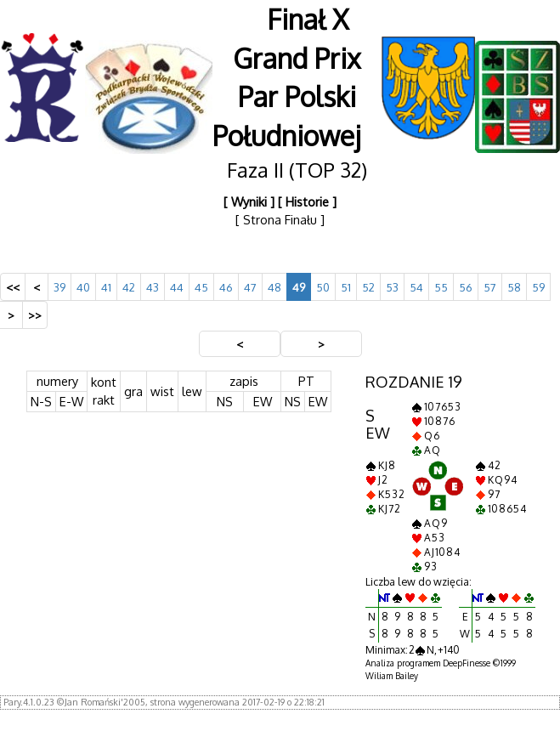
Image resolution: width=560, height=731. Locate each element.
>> (35, 315)
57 (490, 287)
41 (106, 287)
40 (83, 287)
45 (201, 287)
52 (368, 287)
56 (466, 287)
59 (538, 287)
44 (177, 287)
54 (416, 287)
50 (323, 287)
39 (59, 287)
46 (226, 287)
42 (129, 287)
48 (274, 287)
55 (441, 287)
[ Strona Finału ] (280, 219)
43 (153, 287)
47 (250, 287)
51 (346, 287)
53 (392, 287)
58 (514, 287)
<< (13, 287)
